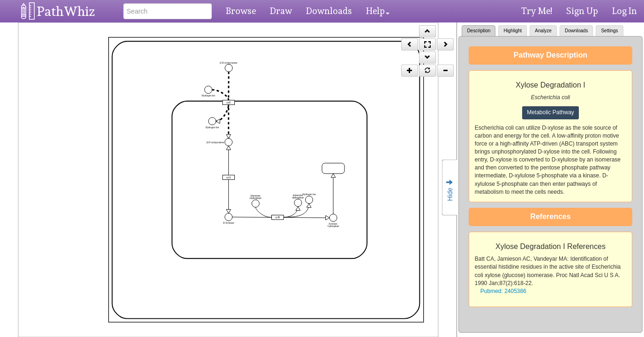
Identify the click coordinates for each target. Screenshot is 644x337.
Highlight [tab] (513, 31)
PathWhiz (66, 11)
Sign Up (582, 11)
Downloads (329, 11)
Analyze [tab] (543, 31)
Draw (281, 11)
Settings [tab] (609, 31)
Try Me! (537, 11)
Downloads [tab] (576, 31)
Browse (241, 11)
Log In (625, 11)
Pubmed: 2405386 (503, 291)
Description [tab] (479, 31)
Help (378, 11)
